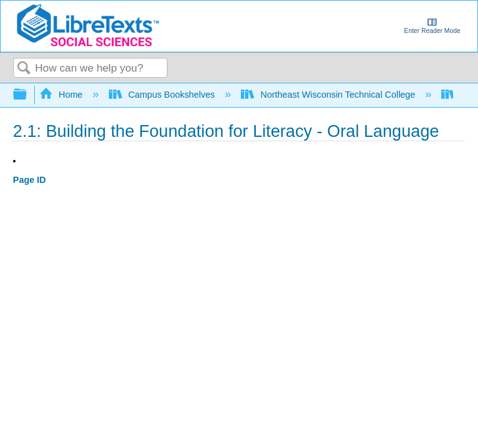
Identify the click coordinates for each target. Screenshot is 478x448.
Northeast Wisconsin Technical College (329, 95)
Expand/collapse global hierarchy (28, 95)
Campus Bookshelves (163, 95)
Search (24, 69)
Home (62, 95)
